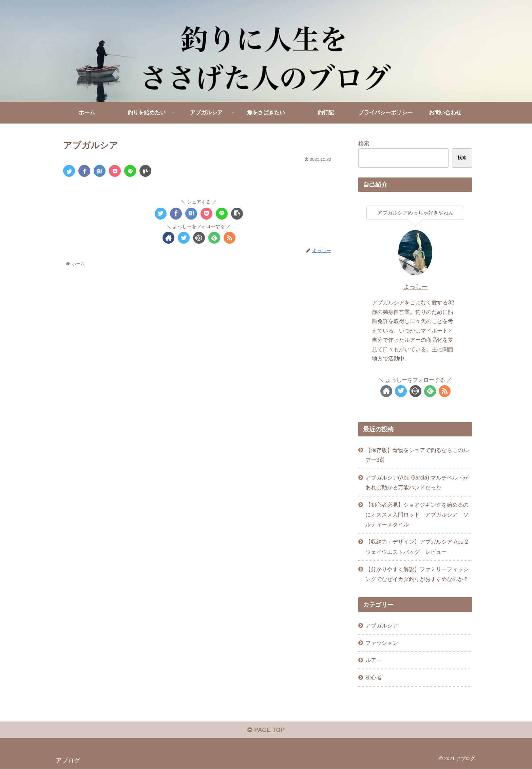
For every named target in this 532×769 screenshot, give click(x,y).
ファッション (382, 643)
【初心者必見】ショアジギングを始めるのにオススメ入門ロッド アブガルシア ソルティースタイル (417, 514)
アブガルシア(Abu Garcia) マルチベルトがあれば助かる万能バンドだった (417, 482)
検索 (364, 143)
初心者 (374, 677)
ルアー (374, 660)
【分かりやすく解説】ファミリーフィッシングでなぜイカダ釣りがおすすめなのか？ (417, 574)
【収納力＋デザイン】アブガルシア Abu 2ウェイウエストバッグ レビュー (417, 547)
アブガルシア (382, 625)
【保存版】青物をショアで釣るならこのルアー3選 (417, 455)
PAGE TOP (266, 731)
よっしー (415, 287)
